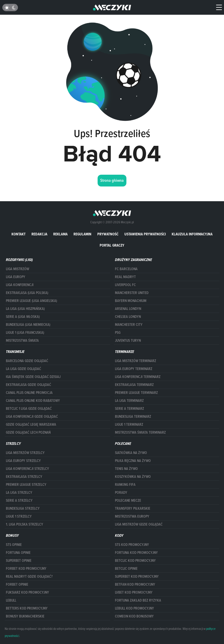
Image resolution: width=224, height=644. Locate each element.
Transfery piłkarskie (133, 508)
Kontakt (19, 234)
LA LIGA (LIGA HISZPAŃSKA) (25, 309)
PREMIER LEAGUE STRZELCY (26, 485)
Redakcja (39, 234)
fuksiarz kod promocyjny (27, 592)
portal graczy (112, 245)
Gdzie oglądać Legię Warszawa (31, 425)
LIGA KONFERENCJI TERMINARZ (138, 377)
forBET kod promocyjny (26, 569)
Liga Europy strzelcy (23, 461)
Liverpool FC (125, 285)
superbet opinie (19, 561)
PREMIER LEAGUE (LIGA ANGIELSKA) (31, 301)
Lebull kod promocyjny (134, 608)
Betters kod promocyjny (27, 608)
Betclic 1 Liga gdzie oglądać (29, 409)
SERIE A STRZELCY (19, 501)
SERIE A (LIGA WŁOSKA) (23, 317)
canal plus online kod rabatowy (33, 401)
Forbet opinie (17, 584)
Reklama (60, 234)
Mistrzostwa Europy (132, 516)
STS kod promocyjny (132, 545)
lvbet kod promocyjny (134, 592)
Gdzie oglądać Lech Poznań (28, 432)
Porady (121, 493)
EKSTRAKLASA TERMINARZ (134, 385)
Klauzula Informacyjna (192, 234)
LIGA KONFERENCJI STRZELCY (27, 469)
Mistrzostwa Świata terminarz (140, 432)
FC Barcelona (126, 269)
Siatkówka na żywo (131, 453)
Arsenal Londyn (128, 309)
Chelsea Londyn (128, 317)
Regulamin (82, 234)
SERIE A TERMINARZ (129, 409)
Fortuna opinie (18, 553)
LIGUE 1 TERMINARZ (129, 425)
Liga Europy (16, 277)
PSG (118, 333)
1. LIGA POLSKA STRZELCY (25, 524)
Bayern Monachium (131, 301)
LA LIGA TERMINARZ (129, 401)
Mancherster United (132, 293)
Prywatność (108, 234)
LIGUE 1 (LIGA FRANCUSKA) (25, 333)
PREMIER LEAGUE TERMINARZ (136, 393)
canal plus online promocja (29, 393)
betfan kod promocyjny (135, 584)
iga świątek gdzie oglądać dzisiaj (33, 377)
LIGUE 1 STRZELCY (19, 516)
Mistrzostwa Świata (22, 341)
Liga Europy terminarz (134, 369)
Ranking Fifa (125, 485)
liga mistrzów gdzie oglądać (139, 524)
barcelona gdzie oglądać (27, 361)
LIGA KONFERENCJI (20, 285)
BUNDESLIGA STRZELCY (23, 508)
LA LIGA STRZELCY (19, 493)
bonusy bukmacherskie (25, 616)
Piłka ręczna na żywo (133, 461)
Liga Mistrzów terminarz (136, 361)
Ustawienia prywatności (145, 234)
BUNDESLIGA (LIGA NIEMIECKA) (28, 325)
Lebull (11, 600)
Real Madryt (125, 277)
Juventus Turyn (128, 341)
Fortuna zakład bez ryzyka (138, 600)
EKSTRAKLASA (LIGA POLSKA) (27, 293)
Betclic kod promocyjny (135, 561)
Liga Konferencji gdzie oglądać (32, 417)
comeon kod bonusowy (134, 616)
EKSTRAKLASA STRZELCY (24, 477)
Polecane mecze (128, 501)
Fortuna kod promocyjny (136, 553)
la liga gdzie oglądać (24, 369)
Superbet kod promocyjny (137, 577)
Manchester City (129, 325)
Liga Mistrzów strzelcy (25, 453)
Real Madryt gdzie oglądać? (29, 577)
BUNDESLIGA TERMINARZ (133, 417)
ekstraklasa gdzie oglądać (29, 385)
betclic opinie (126, 569)
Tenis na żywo (126, 469)
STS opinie (14, 545)
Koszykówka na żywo (133, 477)
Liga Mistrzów (17, 269)
